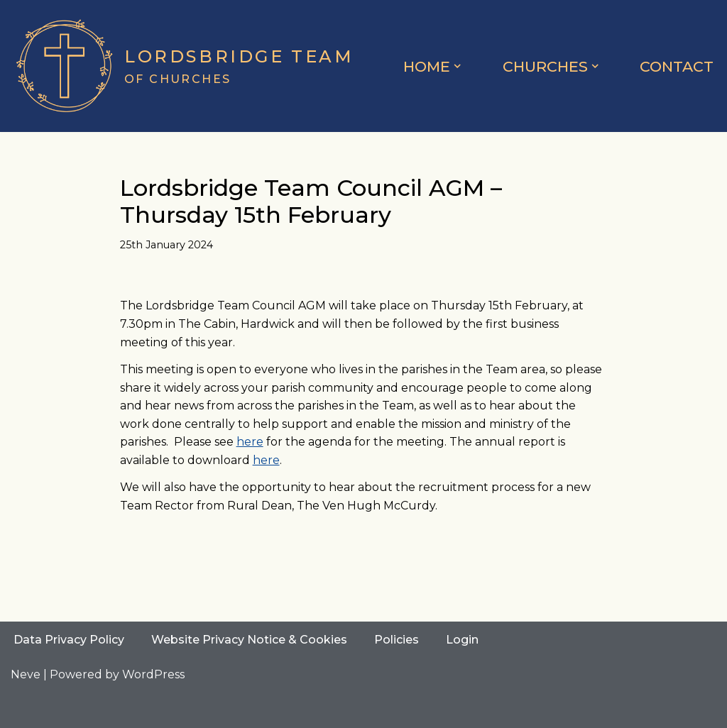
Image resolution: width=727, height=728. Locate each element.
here (250, 442)
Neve (26, 674)
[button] (457, 66)
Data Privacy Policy (69, 640)
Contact (677, 66)
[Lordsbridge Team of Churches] (182, 66)
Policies (397, 640)
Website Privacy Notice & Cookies (249, 640)
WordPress (153, 674)
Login (462, 640)
